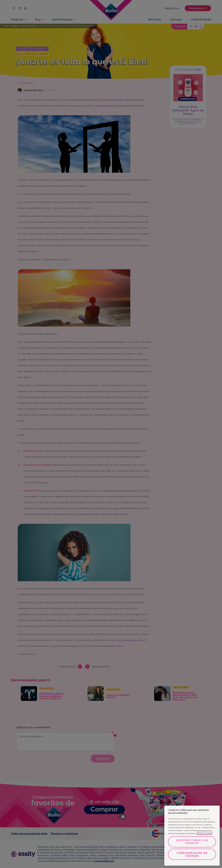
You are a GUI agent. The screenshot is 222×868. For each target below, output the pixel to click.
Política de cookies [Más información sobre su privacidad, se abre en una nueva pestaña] (205, 833)
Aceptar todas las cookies (192, 842)
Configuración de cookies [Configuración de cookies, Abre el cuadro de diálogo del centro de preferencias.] (192, 854)
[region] (192, 836)
